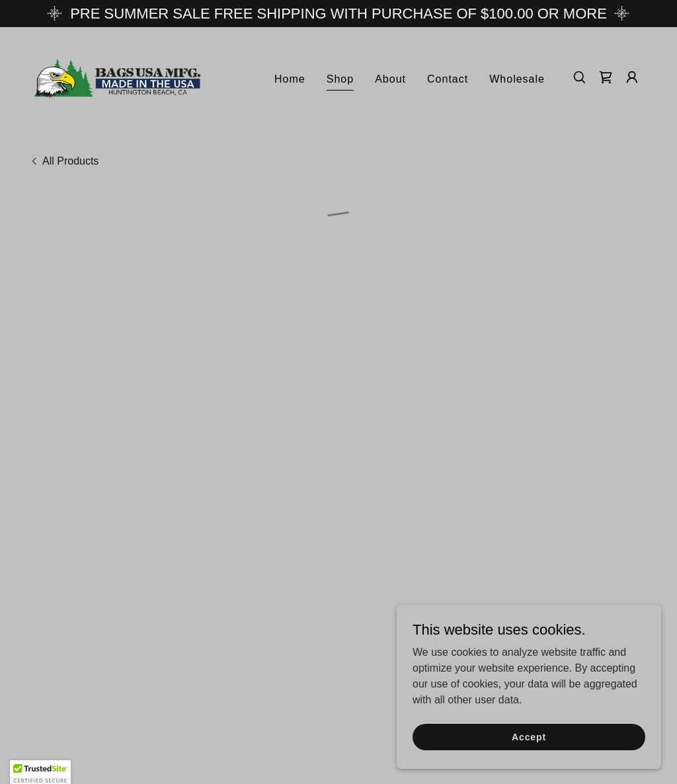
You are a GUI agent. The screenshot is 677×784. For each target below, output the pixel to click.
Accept (529, 736)
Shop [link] (340, 77)
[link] (118, 75)
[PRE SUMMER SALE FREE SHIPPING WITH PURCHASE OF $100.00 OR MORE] (338, 14)
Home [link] (290, 77)
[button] (606, 76)
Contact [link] (448, 77)
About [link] (390, 77)
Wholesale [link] (517, 77)
